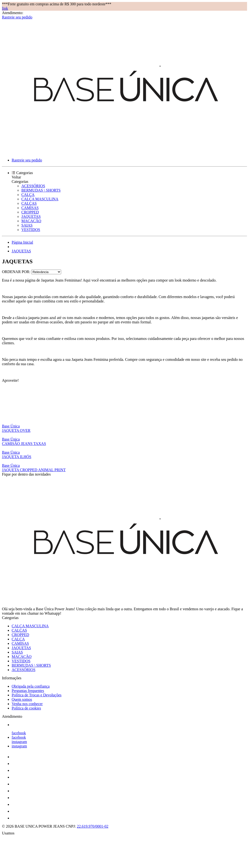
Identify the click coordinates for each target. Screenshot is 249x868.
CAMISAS (30, 208)
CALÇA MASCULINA (40, 199)
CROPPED (30, 212)
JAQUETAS (31, 217)
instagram (19, 742)
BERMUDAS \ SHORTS (41, 190)
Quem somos (22, 699)
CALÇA (28, 195)
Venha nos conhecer (27, 704)
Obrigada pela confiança (31, 686)
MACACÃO (31, 221)
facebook (19, 733)
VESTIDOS (31, 230)
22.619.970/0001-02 (93, 826)
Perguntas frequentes (28, 691)
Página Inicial (22, 242)
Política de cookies (26, 708)
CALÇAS (29, 203)
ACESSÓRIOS (33, 186)
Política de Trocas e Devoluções (37, 695)
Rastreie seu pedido (17, 17)
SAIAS (27, 225)
